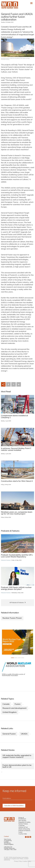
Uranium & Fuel (23, 827)
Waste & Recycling (24, 829)
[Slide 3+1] (23, 658)
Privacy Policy (18, 861)
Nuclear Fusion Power (12, 618)
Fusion (18, 704)
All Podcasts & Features (17, 603)
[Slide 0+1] (13, 658)
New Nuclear (22, 821)
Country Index (23, 834)
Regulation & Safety (24, 822)
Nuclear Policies (23, 824)
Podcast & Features (24, 831)
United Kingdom (10, 712)
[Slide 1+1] (16, 658)
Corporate (22, 826)
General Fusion (9, 734)
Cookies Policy (27, 861)
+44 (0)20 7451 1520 (10, 850)
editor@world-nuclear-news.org (9, 848)
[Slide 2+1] (19, 658)
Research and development (14, 708)
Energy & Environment (22, 818)
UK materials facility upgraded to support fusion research (17, 756)
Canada (6, 704)
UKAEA (24, 734)
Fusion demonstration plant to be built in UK (17, 766)
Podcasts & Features (6, 560)
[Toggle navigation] (31, 3)
